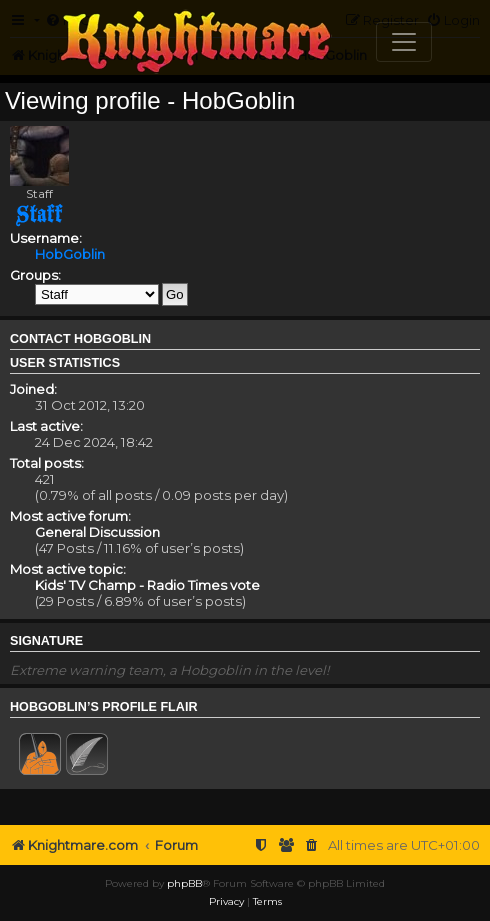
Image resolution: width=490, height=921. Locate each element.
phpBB (184, 883)
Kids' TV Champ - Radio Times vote (147, 585)
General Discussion (97, 532)
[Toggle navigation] (404, 42)
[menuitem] (312, 845)
